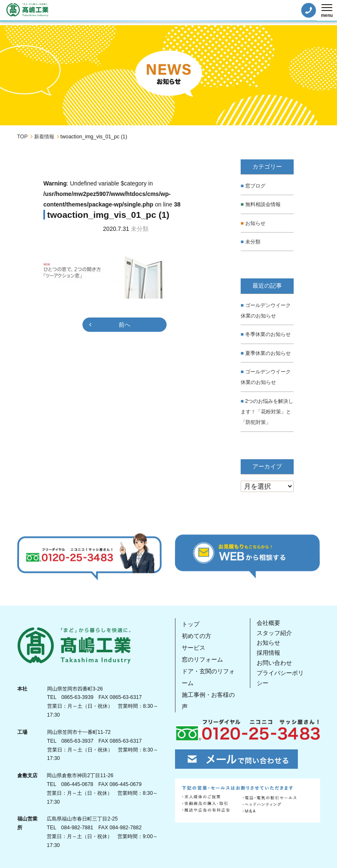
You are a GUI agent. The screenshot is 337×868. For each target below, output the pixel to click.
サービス (194, 647)
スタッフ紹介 (274, 632)
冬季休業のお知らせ (268, 334)
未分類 (253, 241)
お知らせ (255, 223)
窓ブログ (255, 186)
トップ (191, 623)
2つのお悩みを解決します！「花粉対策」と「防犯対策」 (267, 411)
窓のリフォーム (202, 659)
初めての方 (196, 635)
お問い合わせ (274, 662)
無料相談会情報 (263, 204)
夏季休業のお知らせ (268, 353)
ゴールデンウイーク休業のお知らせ (266, 310)
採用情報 (268, 652)
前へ (125, 325)
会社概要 (268, 622)
